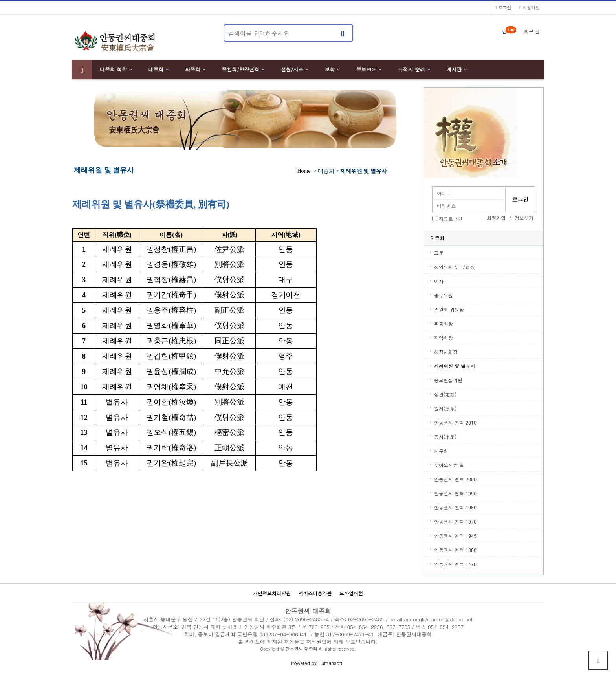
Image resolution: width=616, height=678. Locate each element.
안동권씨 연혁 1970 (455, 521)
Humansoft (330, 663)
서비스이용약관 (315, 593)
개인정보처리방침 (272, 593)
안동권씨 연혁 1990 (455, 493)
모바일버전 (351, 593)
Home (304, 171)
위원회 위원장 (449, 309)
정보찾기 (524, 218)
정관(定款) (445, 394)
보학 (330, 69)
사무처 (441, 451)
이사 (439, 281)
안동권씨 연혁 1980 (455, 507)
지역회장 (444, 338)
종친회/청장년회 (240, 69)
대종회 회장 (113, 69)
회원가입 (530, 7)
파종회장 (444, 323)
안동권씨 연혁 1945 (455, 536)
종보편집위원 (448, 380)
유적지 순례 (412, 69)
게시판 (454, 69)
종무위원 (444, 295)
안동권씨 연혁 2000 (455, 479)
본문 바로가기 (0, 0)
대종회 (156, 69)
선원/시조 (292, 69)
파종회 (193, 69)
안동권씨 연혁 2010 (455, 422)
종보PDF (367, 69)
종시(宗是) (445, 437)
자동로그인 (451, 219)
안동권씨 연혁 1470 (455, 564)
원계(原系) (445, 408)
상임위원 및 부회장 (455, 267)
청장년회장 (446, 352)
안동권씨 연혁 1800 (455, 550)
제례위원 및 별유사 (455, 366)
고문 (439, 253)
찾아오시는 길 (449, 465)
